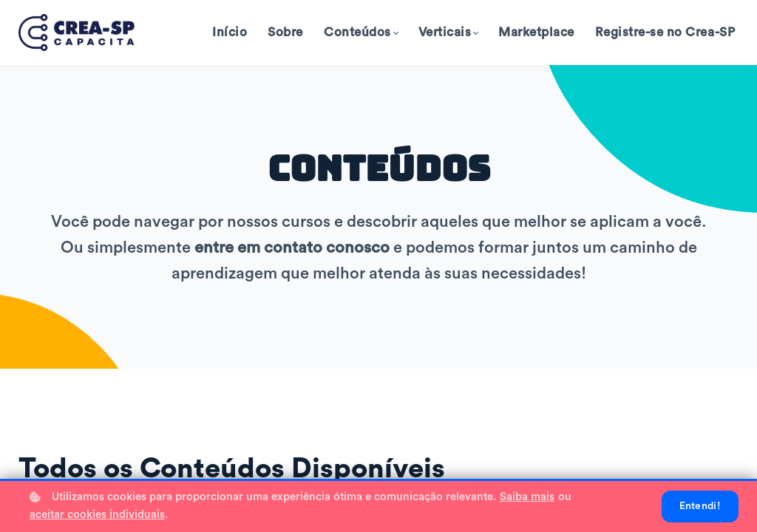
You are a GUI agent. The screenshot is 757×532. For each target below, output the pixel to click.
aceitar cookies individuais (97, 515)
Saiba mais (527, 497)
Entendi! (700, 506)
